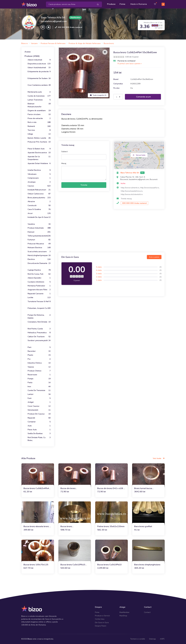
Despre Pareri (101, 626)
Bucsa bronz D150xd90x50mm (69, 527)
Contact (147, 612)
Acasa (28, 52)
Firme (122, 4)
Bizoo (30, 639)
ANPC (162, 639)
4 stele (99, 270)
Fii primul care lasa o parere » (130, 64)
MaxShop (123, 616)
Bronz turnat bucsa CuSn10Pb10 (143, 488)
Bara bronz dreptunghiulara (147, 565)
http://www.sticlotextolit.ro (132, 194)
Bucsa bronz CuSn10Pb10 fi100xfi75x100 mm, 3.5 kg (73, 565)
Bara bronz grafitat (143, 526)
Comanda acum (144, 97)
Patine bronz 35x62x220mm (111, 526)
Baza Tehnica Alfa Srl (53, 17)
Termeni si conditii (138, 639)
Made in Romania (139, 4)
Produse (111, 4)
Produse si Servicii (102, 616)
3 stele (99, 273)
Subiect (64, 152)
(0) (160, 267)
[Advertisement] (111, 231)
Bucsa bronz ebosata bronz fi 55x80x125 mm (37, 527)
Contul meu (100, 619)
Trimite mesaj (126, 199)
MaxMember (124, 612)
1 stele (99, 280)
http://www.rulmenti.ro (130, 188)
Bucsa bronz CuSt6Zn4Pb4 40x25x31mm (36, 488)
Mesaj (64, 163)
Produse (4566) (32, 56)
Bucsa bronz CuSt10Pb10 (109, 565)
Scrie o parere (154, 257)
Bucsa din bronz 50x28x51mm (68, 488)
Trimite (84, 185)
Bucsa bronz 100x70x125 (36, 565)
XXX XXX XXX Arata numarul (70, 27)
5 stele (99, 267)
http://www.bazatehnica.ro (132, 191)
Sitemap (152, 639)
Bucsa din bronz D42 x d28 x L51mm (111, 488)
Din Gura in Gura (102, 622)
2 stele (99, 277)
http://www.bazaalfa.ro (150, 188)
